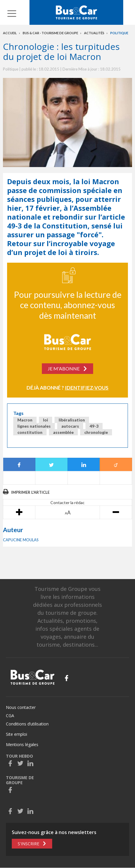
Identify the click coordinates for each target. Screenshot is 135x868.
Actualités (94, 33)
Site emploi (17, 734)
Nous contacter (21, 707)
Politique (119, 33)
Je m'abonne (64, 368)
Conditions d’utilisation (27, 724)
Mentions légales (22, 744)
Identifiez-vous (87, 388)
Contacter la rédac (67, 502)
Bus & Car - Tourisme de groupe (50, 33)
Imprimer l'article (30, 492)
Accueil (10, 33)
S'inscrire (28, 844)
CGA (10, 716)
